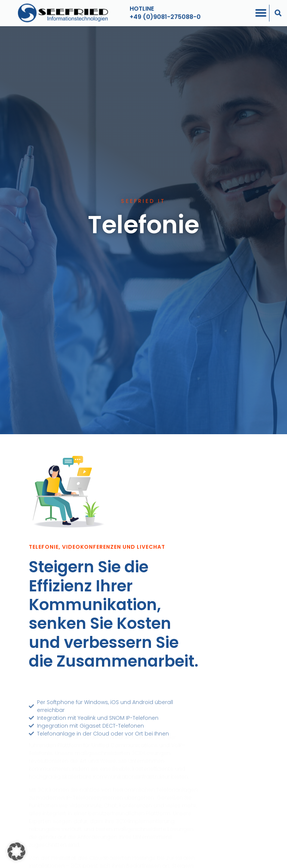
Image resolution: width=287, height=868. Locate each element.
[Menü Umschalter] (261, 10)
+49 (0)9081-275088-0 (165, 14)
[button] (278, 11)
